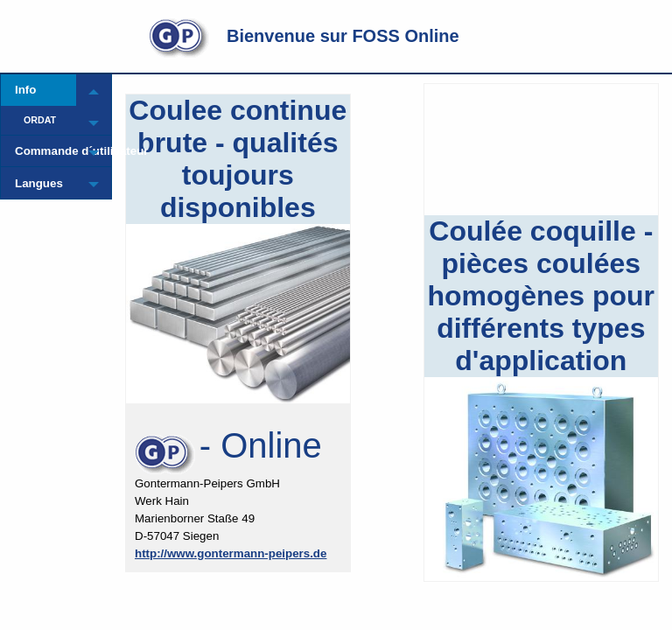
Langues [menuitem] (39, 183)
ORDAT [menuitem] (40, 120)
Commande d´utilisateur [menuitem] (45, 151)
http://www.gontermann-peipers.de (231, 553)
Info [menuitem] (25, 90)
